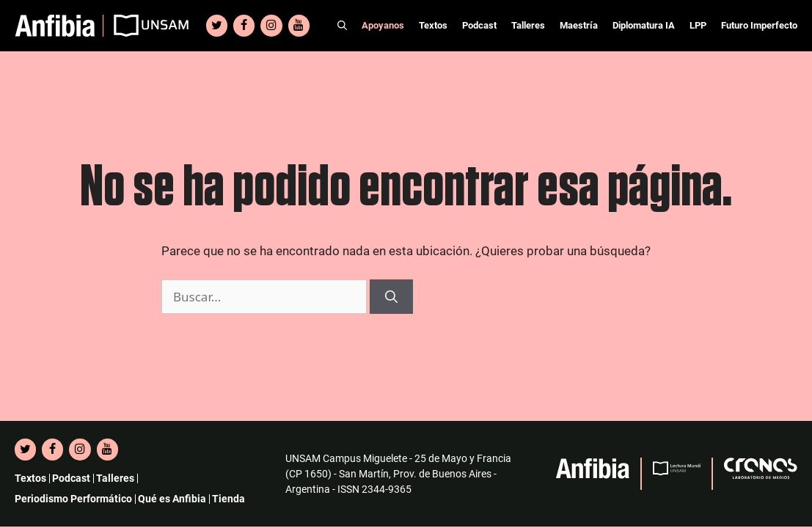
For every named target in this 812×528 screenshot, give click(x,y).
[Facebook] (244, 26)
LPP (698, 25)
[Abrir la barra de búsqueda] (342, 26)
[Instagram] (271, 26)
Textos (433, 25)
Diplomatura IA (644, 25)
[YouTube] (299, 26)
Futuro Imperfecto (759, 25)
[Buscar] (391, 297)
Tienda (228, 499)
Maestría (579, 25)
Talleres (528, 25)
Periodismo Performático (73, 499)
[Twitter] (217, 26)
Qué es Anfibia (172, 499)
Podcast (479, 25)
